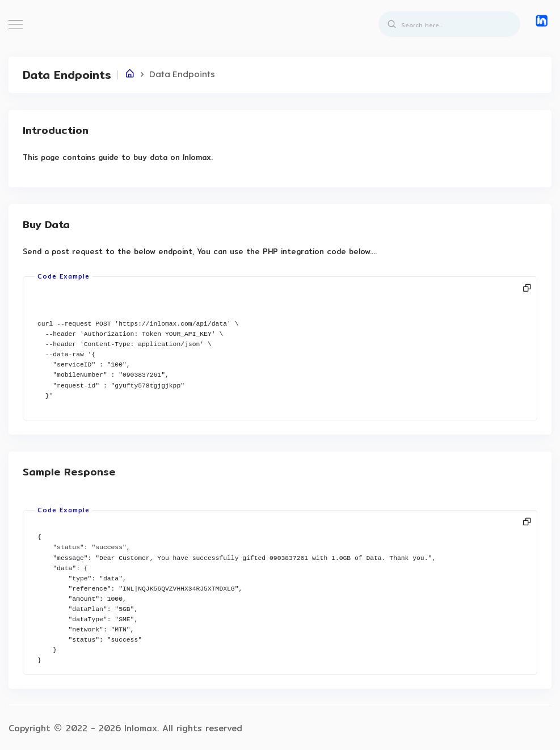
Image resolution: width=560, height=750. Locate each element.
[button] (540, 21)
